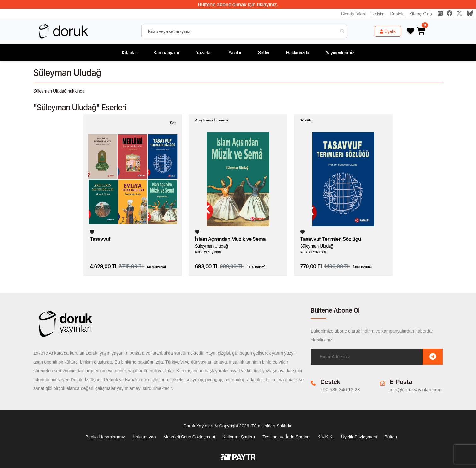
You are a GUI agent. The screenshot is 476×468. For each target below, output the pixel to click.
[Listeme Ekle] (92, 232)
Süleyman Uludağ (212, 246)
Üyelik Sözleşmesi (359, 437)
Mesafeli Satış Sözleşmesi (189, 437)
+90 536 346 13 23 (340, 389)
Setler (264, 52)
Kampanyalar (166, 52)
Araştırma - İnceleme (212, 120)
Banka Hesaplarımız (105, 437)
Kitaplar (130, 52)
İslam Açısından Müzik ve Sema (230, 239)
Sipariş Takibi (353, 14)
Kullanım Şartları (239, 437)
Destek (397, 14)
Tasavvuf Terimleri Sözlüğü (331, 239)
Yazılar (235, 52)
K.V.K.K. (325, 437)
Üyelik (388, 31)
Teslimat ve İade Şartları (286, 437)
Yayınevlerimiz (340, 52)
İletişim (378, 14)
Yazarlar (204, 52)
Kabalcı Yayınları (208, 252)
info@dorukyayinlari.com (416, 389)
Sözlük (306, 120)
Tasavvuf (100, 239)
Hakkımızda (298, 52)
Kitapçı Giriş (420, 14)
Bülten (391, 437)
